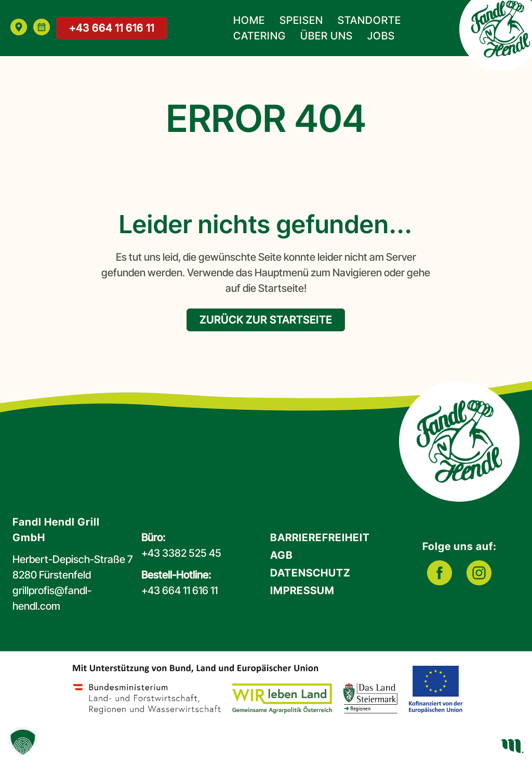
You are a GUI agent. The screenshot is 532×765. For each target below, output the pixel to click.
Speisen (301, 20)
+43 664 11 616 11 (112, 28)
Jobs (381, 36)
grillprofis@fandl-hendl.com (52, 598)
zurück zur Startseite (266, 320)
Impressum (302, 590)
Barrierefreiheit (320, 538)
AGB (282, 555)
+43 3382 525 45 (181, 553)
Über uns (327, 36)
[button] (23, 742)
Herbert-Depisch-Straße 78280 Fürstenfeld (73, 567)
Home (249, 20)
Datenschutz (310, 573)
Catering (260, 36)
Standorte (369, 20)
